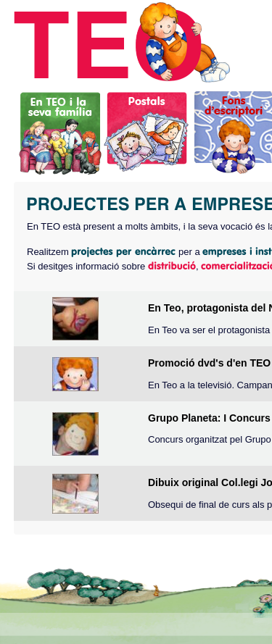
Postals (147, 131)
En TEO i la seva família (61, 131)
